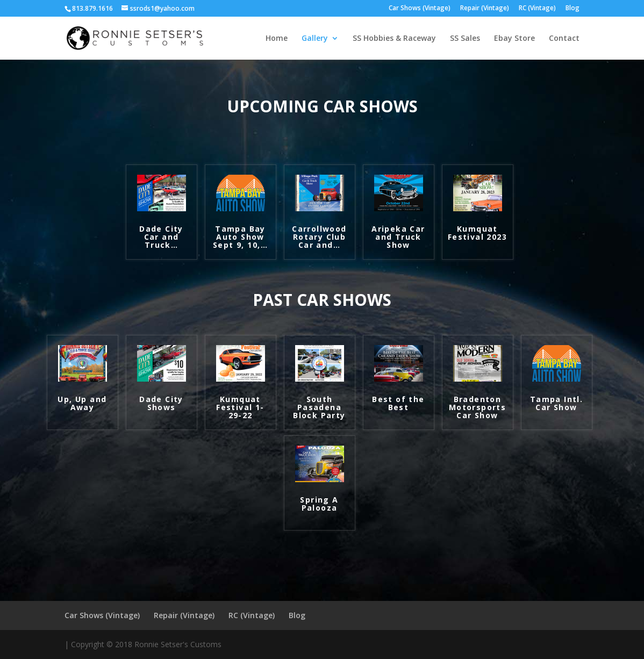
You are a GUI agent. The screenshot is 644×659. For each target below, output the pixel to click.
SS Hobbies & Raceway (394, 39)
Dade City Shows (161, 404)
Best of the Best (398, 404)
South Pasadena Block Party (319, 408)
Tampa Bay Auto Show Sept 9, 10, (240, 237)
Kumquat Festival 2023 (477, 233)
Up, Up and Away (82, 404)
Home (277, 39)
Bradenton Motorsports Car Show (477, 408)
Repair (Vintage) (485, 9)
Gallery (315, 39)
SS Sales (465, 39)
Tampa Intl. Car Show (556, 404)
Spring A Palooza (319, 504)
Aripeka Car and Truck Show (398, 237)
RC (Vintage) (537, 9)
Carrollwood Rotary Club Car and (319, 237)
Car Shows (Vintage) (420, 9)
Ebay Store (514, 39)
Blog (573, 9)
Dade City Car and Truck (161, 237)
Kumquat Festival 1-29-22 (240, 408)
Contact (564, 39)
